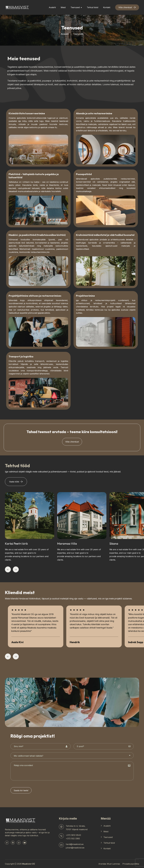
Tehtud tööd (93, 7)
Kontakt (107, 7)
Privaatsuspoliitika (131, 864)
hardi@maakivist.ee (75, 844)
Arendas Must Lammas (109, 864)
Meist (63, 7)
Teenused (75, 7)
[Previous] (8, 569)
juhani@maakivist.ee (75, 848)
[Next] (16, 569)
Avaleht (52, 7)
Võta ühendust (72, 442)
